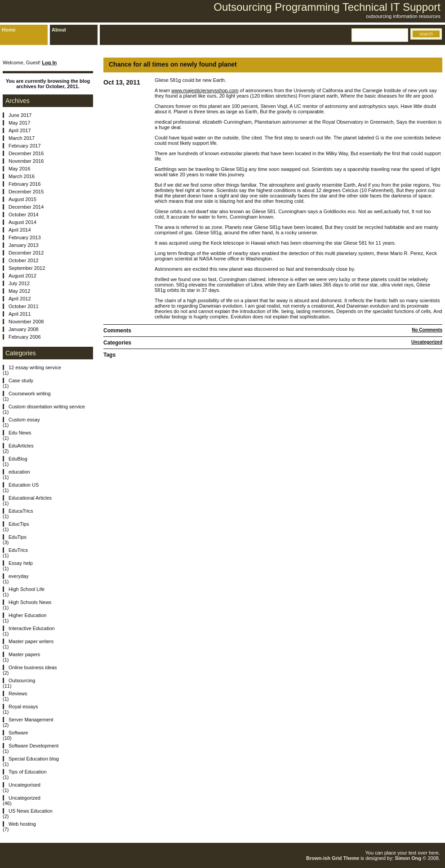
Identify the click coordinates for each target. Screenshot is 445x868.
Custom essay (24, 420)
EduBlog (18, 459)
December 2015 (26, 192)
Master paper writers (31, 641)
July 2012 (19, 283)
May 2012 (19, 291)
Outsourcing (22, 680)
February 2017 (25, 146)
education (19, 472)
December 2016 (26, 153)
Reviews (18, 694)
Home (9, 30)
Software (18, 733)
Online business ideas (33, 667)
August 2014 (22, 222)
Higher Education (27, 615)
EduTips (18, 537)
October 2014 (24, 215)
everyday (19, 576)
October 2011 (24, 306)
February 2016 (25, 184)
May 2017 (19, 123)
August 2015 (22, 199)
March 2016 (22, 176)
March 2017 (22, 138)
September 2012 (27, 268)
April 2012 (20, 299)
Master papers (24, 654)
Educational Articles (30, 498)
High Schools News (30, 602)
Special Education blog (34, 759)
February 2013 (25, 237)
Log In (49, 63)
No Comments (427, 330)
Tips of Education (28, 772)
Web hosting (22, 824)
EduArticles (21, 446)
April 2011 (20, 314)
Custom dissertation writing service (47, 407)
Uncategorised (24, 785)
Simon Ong (408, 858)
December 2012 (26, 253)
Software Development (33, 746)
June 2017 (20, 115)
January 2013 (24, 245)
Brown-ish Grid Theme (333, 858)
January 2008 (24, 329)
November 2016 (26, 161)
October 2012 (24, 260)
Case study (21, 380)
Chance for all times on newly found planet (173, 64)
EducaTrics (21, 511)
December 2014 (26, 207)
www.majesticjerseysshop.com (205, 90)
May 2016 (19, 169)
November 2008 (26, 322)
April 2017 (20, 130)
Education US (24, 485)
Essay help (21, 563)
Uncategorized (427, 342)
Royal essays (23, 707)
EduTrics (18, 550)
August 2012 (22, 276)
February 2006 (25, 337)
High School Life (27, 589)
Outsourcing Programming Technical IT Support (327, 7)
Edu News (20, 433)
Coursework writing (30, 394)
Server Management (31, 720)
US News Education (31, 811)
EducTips (19, 524)
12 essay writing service (35, 367)
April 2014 (20, 230)
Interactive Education (32, 628)
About (59, 30)
